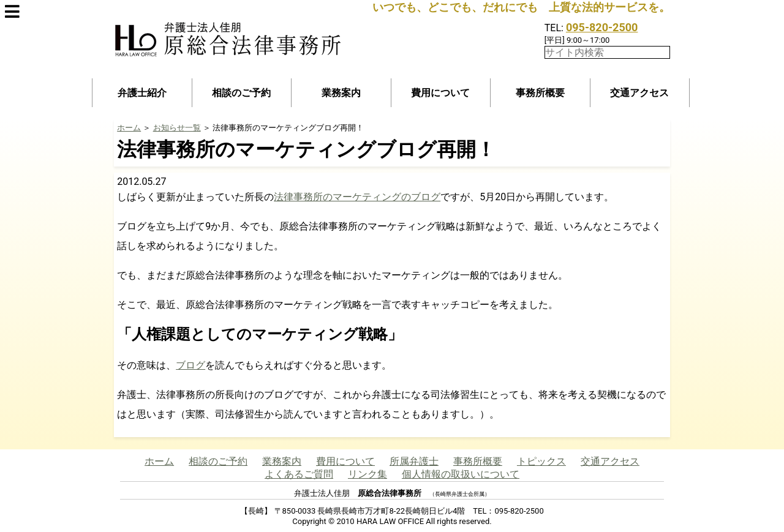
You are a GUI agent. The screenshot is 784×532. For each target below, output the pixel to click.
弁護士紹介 (142, 93)
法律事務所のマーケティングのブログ (357, 197)
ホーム (129, 128)
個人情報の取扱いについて (461, 474)
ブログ (190, 365)
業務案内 (341, 93)
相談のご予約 (241, 93)
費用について (440, 93)
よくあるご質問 (299, 474)
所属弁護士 (414, 461)
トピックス (541, 461)
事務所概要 (540, 93)
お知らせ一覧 (177, 128)
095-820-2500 (602, 27)
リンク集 (367, 474)
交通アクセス (639, 93)
